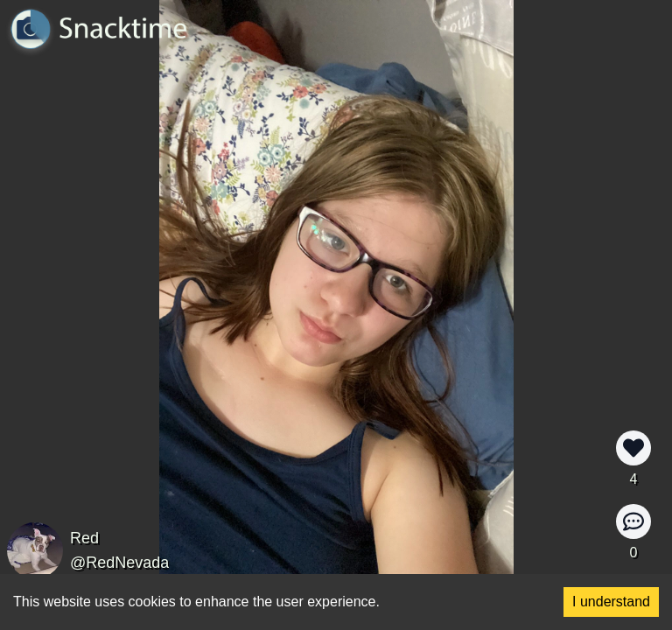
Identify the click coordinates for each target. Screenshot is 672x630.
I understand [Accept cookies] (611, 602)
